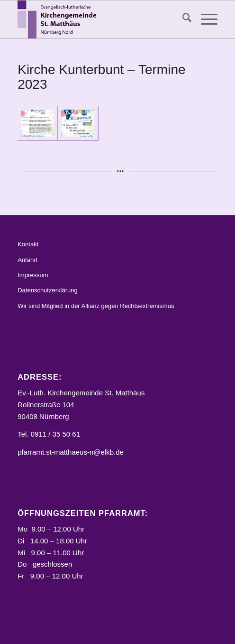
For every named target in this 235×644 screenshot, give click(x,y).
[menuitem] (182, 19)
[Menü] (204, 19)
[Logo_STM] (97, 19)
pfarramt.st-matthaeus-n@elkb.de (71, 452)
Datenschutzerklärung (47, 290)
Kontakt (28, 244)
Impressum (33, 275)
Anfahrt (27, 260)
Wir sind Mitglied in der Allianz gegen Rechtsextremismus (96, 306)
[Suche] (182, 19)
